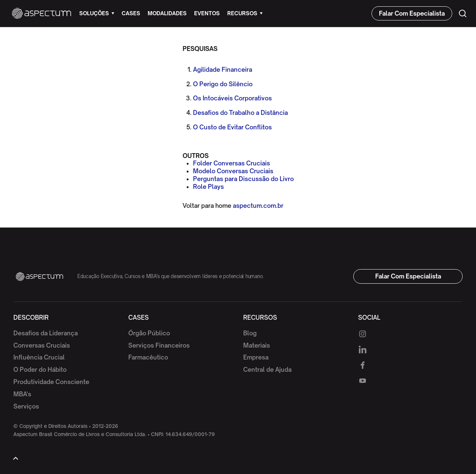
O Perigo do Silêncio (223, 84)
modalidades (167, 13)
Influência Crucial (39, 357)
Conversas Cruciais (42, 345)
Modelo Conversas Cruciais (233, 171)
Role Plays (208, 187)
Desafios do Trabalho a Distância (240, 113)
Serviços (26, 406)
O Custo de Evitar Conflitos (232, 127)
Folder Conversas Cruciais (231, 163)
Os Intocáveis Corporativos (232, 98)
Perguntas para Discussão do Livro (243, 179)
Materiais (257, 345)
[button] (97, 13)
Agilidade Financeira (223, 70)
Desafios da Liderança (46, 333)
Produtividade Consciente (51, 382)
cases (131, 13)
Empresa (256, 357)
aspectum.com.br (258, 206)
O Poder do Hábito (40, 370)
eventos (207, 13)
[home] (41, 13)
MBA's (22, 394)
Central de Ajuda (267, 370)
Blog (250, 333)
